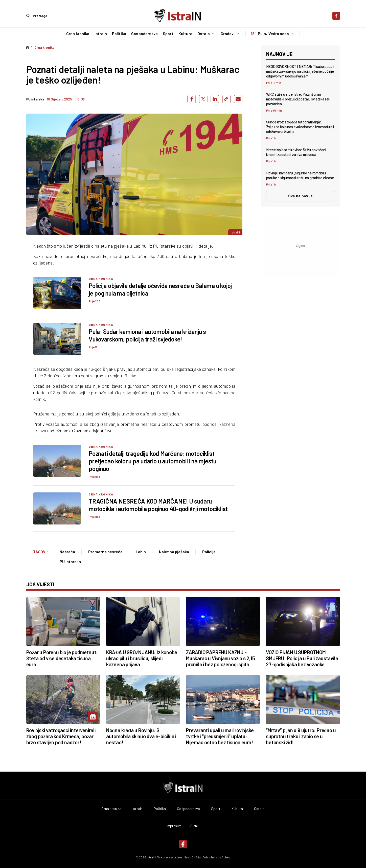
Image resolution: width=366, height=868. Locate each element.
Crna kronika (77, 34)
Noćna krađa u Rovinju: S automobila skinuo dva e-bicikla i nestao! (141, 736)
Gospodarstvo (144, 34)
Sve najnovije (300, 195)
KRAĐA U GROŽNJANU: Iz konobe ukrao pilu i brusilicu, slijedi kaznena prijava (142, 658)
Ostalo (206, 34)
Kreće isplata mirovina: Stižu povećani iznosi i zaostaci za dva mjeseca (296, 152)
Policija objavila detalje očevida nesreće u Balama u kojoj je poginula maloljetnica (160, 289)
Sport (168, 34)
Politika (119, 34)
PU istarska (70, 561)
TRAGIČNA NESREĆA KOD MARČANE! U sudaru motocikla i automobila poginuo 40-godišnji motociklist (158, 505)
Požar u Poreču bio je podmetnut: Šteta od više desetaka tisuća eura (62, 658)
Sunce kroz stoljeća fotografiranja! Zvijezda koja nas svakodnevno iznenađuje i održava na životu (300, 127)
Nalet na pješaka (174, 551)
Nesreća (67, 551)
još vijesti (40, 584)
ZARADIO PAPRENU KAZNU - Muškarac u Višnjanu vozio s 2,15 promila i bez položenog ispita (221, 658)
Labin (141, 551)
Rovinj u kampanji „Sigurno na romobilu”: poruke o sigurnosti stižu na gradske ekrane (300, 175)
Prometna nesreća (105, 551)
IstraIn (100, 34)
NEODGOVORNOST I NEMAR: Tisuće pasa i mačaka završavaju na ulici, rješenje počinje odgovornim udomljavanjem (300, 71)
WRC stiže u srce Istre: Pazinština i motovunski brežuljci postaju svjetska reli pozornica (298, 99)
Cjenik (195, 826)
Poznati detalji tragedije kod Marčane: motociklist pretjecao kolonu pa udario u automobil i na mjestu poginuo (153, 461)
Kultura (185, 34)
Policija (209, 551)
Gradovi (231, 34)
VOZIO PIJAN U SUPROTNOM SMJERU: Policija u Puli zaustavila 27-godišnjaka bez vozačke (302, 658)
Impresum (174, 826)
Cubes (226, 857)
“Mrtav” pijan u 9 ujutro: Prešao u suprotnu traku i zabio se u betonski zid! (301, 736)
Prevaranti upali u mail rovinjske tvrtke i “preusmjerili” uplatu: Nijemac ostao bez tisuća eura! (220, 736)
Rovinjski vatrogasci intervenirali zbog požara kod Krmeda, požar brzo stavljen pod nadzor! (61, 736)
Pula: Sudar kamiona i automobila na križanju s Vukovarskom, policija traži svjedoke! (147, 335)
